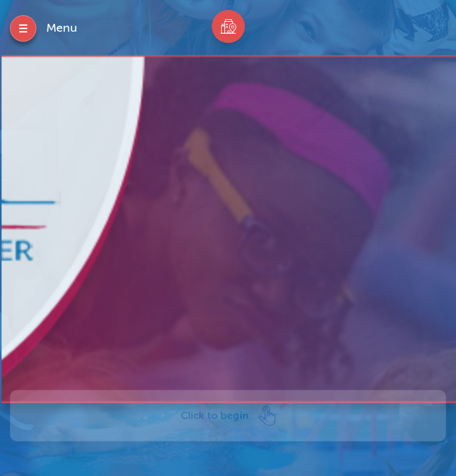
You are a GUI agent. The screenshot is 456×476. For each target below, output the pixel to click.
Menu (62, 28)
